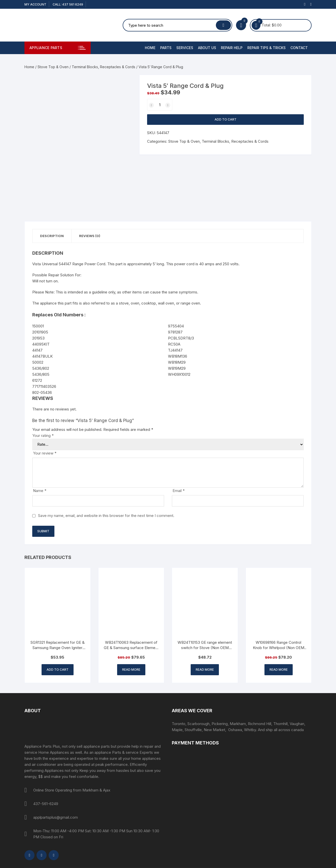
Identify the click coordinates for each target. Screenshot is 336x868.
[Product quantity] (160, 105)
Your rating (43, 436)
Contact (299, 48)
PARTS (166, 48)
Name (40, 491)
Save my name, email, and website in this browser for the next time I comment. (106, 516)
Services (185, 48)
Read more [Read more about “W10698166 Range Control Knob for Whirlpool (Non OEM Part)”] (279, 670)
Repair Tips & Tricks (266, 48)
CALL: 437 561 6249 (68, 4)
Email (179, 491)
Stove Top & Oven (53, 67)
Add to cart (226, 119)
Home (150, 48)
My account (35, 4)
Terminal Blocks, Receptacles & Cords (104, 67)
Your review (45, 453)
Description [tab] (52, 236)
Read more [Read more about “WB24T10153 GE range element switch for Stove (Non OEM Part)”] (205, 670)
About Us (207, 48)
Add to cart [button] (58, 670)
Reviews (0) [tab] (90, 236)
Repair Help (232, 48)
